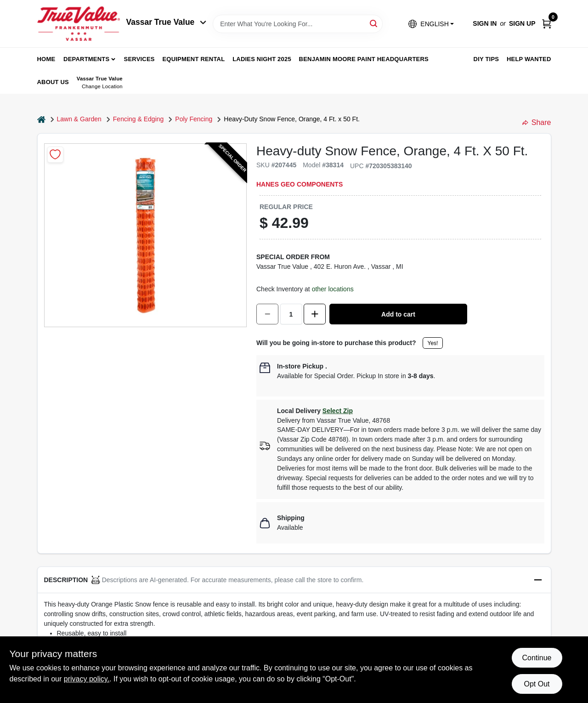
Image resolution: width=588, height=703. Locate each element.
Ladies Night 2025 (262, 59)
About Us (53, 82)
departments (86, 59)
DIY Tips (486, 59)
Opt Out (537, 684)
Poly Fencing (194, 119)
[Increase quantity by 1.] (315, 314)
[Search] (374, 23)
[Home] (41, 119)
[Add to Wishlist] (55, 155)
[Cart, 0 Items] (547, 24)
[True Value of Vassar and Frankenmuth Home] (79, 24)
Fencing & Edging (139, 119)
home (46, 59)
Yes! (433, 343)
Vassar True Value (167, 22)
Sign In (485, 23)
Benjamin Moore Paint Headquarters (364, 59)
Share (537, 122)
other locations (333, 289)
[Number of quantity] (291, 314)
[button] (431, 24)
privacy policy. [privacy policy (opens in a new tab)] (87, 679)
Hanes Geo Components (300, 184)
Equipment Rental (194, 59)
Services (139, 59)
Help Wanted (529, 59)
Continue (537, 658)
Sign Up (522, 23)
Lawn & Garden (79, 119)
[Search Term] (298, 24)
